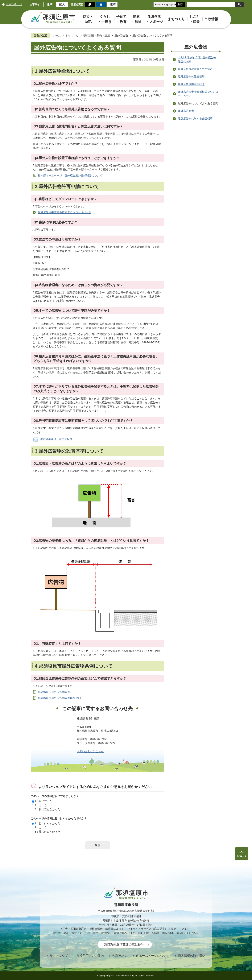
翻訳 (181, 4)
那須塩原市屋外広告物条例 (54, 692)
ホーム (57, 35)
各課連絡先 (120, 956)
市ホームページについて (153, 956)
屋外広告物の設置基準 (191, 76)
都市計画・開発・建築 (97, 35)
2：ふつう (39, 805)
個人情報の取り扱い (192, 956)
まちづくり (72, 35)
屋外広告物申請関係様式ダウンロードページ (65, 212)
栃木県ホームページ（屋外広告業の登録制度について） (71, 175)
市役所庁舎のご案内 (90, 956)
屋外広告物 (121, 35)
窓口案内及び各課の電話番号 (124, 944)
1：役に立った (42, 801)
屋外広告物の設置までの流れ (195, 69)
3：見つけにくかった (46, 832)
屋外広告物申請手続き (191, 84)
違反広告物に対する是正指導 (195, 118)
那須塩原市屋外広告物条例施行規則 (59, 698)
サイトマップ (59, 956)
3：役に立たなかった (46, 809)
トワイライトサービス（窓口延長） (146, 929)
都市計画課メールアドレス (56, 439)
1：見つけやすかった (46, 823)
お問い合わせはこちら (90, 751)
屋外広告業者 (186, 111)
